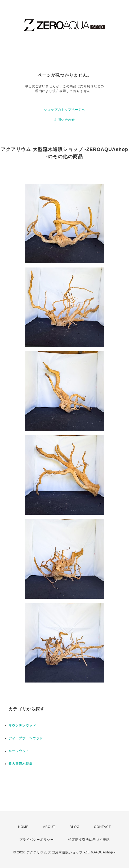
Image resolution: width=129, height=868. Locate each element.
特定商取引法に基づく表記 (89, 840)
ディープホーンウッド (26, 738)
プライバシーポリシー (37, 840)
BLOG (75, 827)
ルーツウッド (19, 751)
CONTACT (103, 827)
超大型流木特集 (21, 764)
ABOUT (49, 827)
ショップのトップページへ (65, 110)
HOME (23, 827)
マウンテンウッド (22, 726)
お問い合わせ (65, 120)
